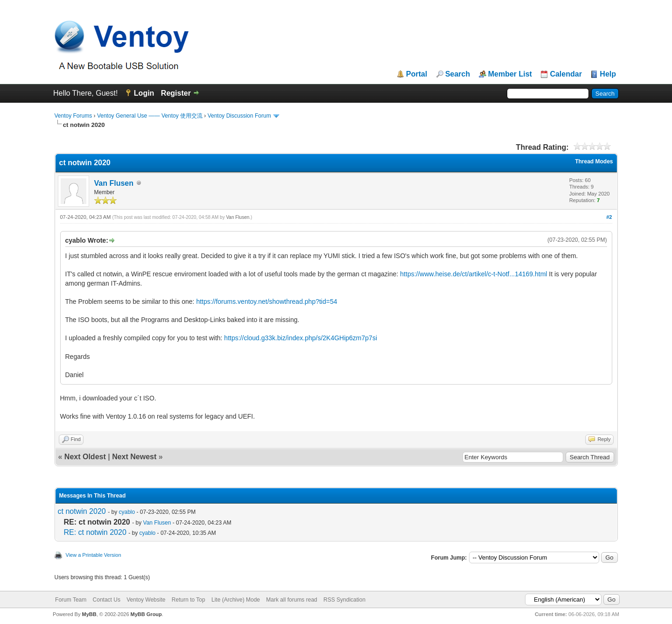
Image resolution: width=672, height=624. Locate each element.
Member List (510, 74)
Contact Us (107, 600)
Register (176, 93)
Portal (416, 74)
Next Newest (134, 457)
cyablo (127, 512)
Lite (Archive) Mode (236, 600)
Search (458, 74)
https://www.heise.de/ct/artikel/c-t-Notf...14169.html (473, 274)
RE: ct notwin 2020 (95, 532)
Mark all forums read (291, 600)
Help (608, 74)
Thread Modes (594, 161)
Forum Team (71, 600)
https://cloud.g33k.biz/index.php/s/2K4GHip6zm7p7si (301, 338)
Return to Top (189, 600)
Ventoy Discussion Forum (239, 116)
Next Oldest (85, 457)
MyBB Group (146, 614)
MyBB (89, 614)
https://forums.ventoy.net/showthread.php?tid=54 (266, 301)
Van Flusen (114, 183)
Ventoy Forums (73, 116)
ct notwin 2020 (82, 511)
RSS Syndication (344, 600)
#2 (609, 217)
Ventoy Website (146, 600)
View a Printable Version (94, 555)
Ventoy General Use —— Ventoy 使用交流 (150, 116)
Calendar (566, 74)
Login (144, 93)
